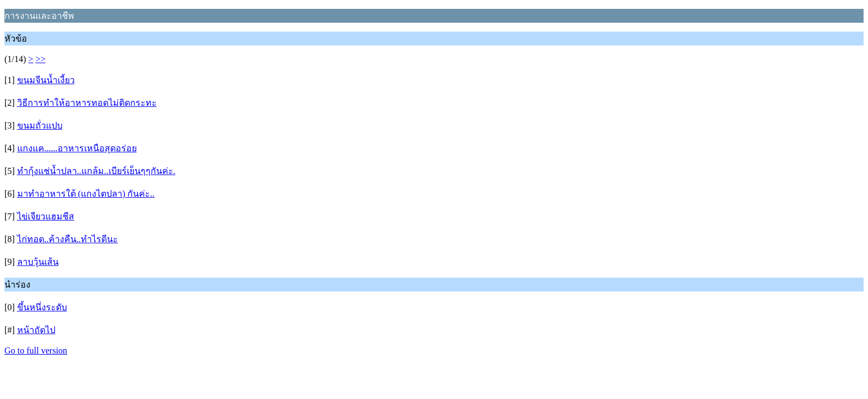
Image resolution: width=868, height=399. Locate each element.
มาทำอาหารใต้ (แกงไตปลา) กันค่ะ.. (86, 194)
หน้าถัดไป (36, 330)
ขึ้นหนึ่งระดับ (42, 307)
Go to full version (36, 351)
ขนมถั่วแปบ (40, 126)
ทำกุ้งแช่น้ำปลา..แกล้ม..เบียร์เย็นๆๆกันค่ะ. (96, 171)
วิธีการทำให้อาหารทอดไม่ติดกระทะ (87, 103)
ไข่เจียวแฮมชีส (46, 216)
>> (40, 59)
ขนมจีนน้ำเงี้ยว (46, 80)
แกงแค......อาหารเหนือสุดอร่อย (77, 148)
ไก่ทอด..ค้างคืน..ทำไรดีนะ (68, 239)
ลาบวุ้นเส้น (38, 262)
